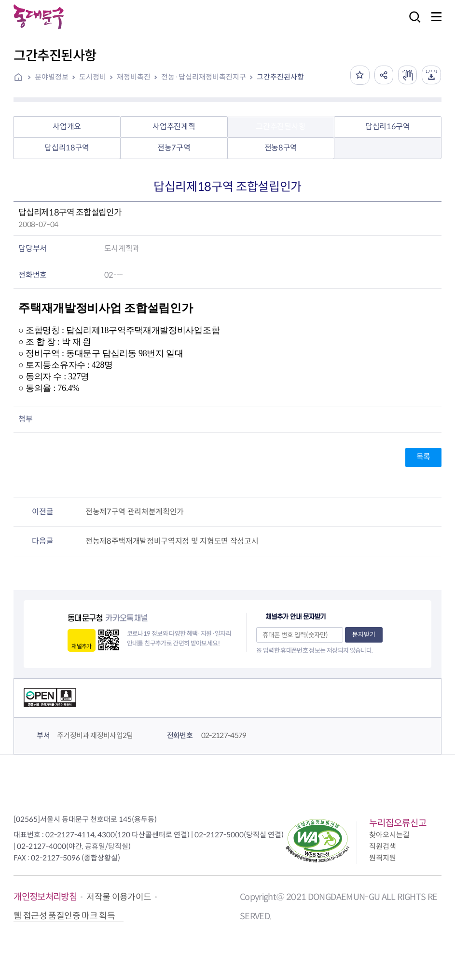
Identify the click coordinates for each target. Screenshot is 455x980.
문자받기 (364, 635)
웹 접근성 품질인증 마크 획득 (64, 916)
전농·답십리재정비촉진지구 (204, 77)
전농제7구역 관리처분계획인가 (135, 512)
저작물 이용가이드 (119, 897)
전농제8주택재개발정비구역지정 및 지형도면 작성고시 (172, 541)
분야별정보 (52, 77)
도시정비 (93, 77)
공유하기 (383, 75)
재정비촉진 (134, 77)
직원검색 (383, 846)
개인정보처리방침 (45, 897)
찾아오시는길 (389, 835)
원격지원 (383, 858)
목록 (423, 457)
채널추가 (81, 646)
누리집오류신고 (398, 823)
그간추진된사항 (280, 77)
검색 (412, 23)
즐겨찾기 (359, 75)
